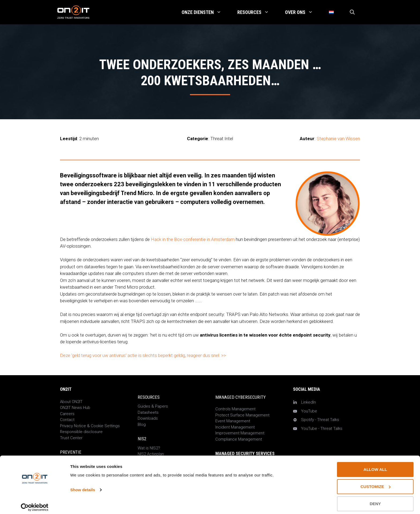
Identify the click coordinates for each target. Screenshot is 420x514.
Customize (376, 483)
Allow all (375, 466)
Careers (67, 414)
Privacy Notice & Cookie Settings (90, 426)
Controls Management (235, 409)
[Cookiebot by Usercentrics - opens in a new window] (35, 504)
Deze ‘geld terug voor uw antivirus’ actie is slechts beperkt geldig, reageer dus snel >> (143, 355)
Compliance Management (239, 439)
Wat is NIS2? (149, 448)
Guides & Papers (153, 406)
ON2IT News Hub (75, 408)
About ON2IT (71, 402)
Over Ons (303, 12)
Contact (67, 420)
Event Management (233, 421)
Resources (257, 12)
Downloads (148, 418)
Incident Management (235, 427)
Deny (375, 500)
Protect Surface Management (242, 415)
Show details (83, 486)
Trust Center (71, 438)
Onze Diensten (205, 12)
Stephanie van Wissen (338, 139)
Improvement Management (240, 433)
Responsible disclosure (81, 432)
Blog (142, 424)
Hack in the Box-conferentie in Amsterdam (193, 239)
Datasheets (148, 412)
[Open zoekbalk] (352, 12)
